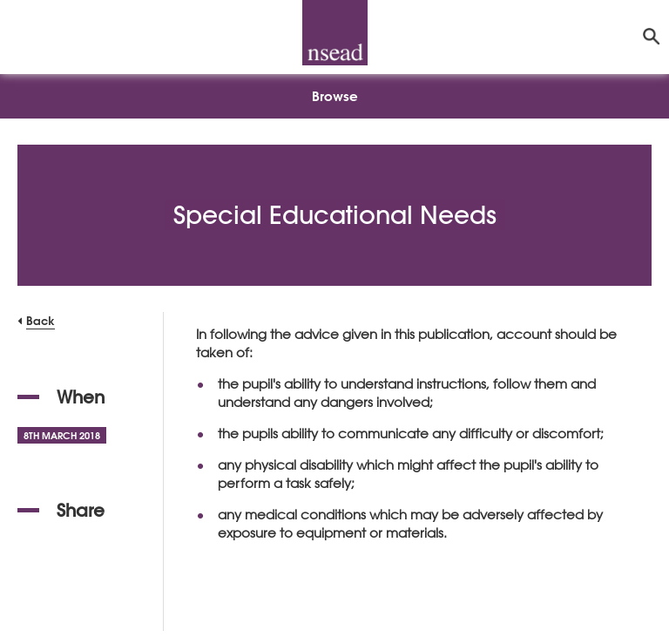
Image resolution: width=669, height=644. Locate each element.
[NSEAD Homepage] (335, 33)
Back (41, 320)
